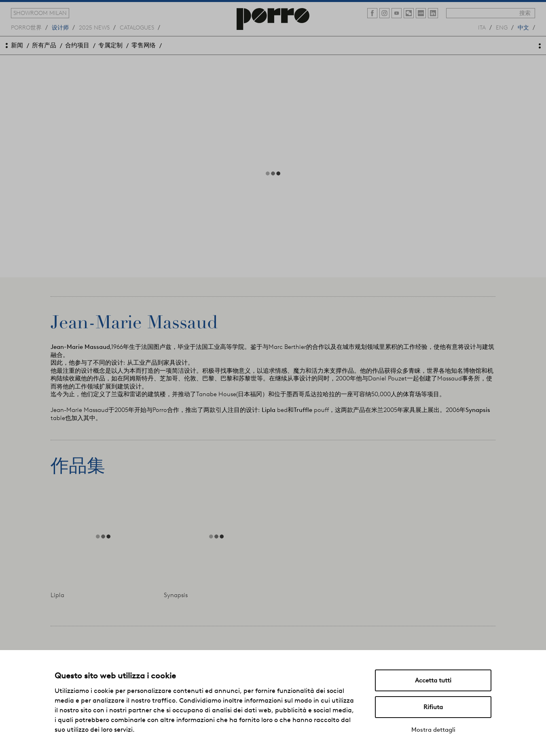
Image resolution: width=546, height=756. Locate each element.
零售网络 (144, 45)
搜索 (525, 13)
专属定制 (110, 45)
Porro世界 (26, 27)
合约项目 (77, 45)
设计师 (60, 27)
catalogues (137, 27)
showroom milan (40, 13)
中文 (523, 27)
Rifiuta (433, 707)
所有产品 (44, 45)
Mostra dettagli (433, 730)
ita (482, 27)
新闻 (17, 45)
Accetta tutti (433, 680)
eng (502, 27)
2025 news (94, 27)
